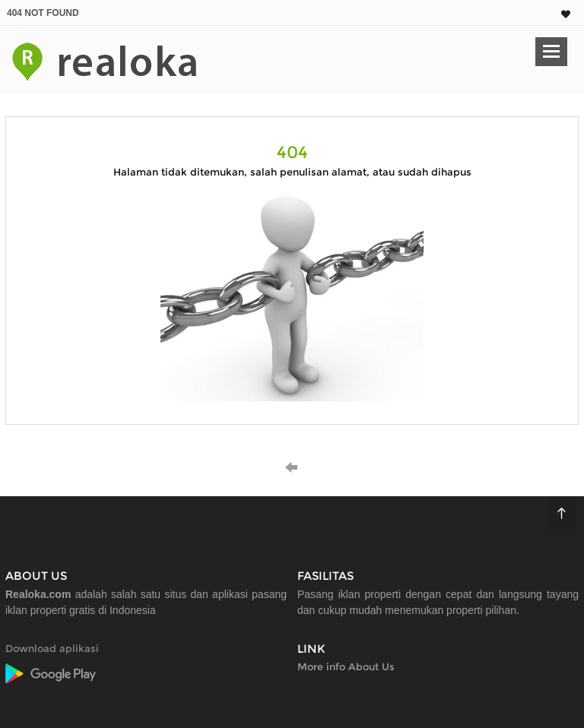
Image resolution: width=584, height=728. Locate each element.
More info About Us (346, 666)
